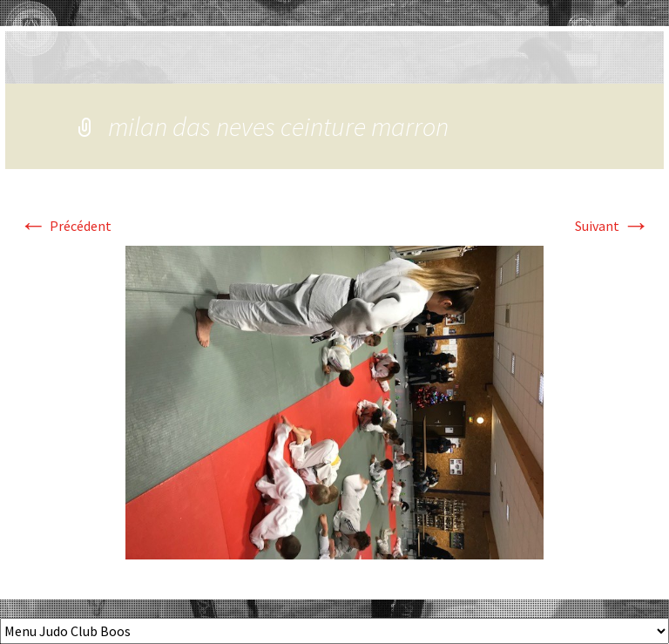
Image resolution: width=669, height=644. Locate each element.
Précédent (65, 226)
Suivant (612, 226)
